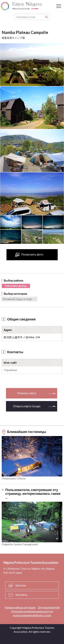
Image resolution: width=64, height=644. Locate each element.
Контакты (21, 595)
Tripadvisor (10, 370)
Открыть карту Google (27, 406)
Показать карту (27, 393)
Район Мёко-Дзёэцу (16, 286)
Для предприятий (49, 607)
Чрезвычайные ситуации (20, 607)
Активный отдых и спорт (18, 299)
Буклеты (21, 585)
